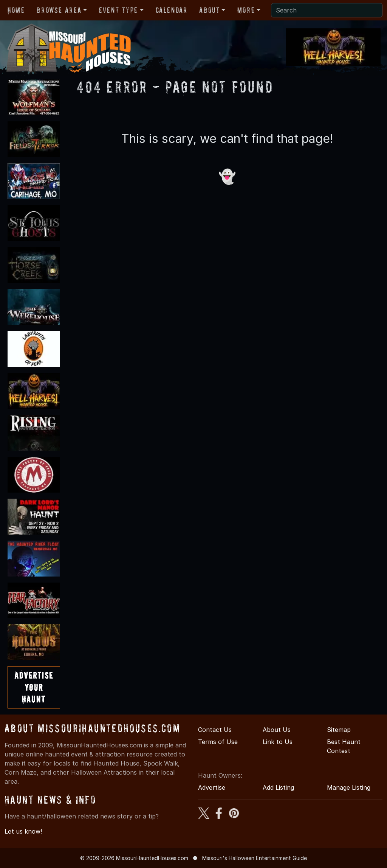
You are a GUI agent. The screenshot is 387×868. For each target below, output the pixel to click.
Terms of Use (218, 742)
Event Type (118, 10)
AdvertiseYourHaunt (34, 687)
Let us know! (23, 831)
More (246, 10)
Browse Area (59, 10)
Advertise (212, 787)
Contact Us (215, 730)
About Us (277, 730)
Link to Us (278, 742)
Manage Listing (349, 787)
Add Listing (278, 787)
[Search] (327, 10)
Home (16, 10)
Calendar (172, 10)
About (209, 10)
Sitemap (339, 730)
